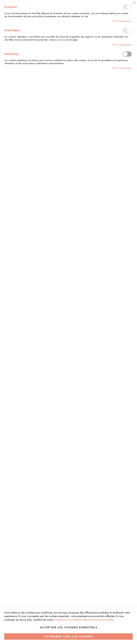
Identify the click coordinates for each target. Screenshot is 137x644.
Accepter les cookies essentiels (68, 627)
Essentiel (127, 7)
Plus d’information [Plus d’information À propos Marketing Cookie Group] (122, 68)
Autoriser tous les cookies (68, 637)
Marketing (127, 54)
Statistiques (127, 30)
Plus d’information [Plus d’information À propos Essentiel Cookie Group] (122, 21)
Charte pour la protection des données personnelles (84, 620)
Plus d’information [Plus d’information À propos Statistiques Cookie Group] (122, 45)
